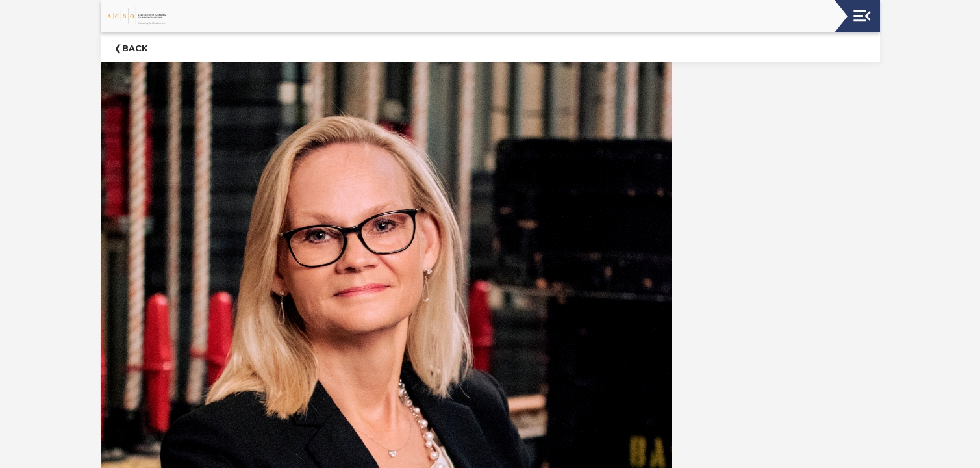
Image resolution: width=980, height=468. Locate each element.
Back (135, 48)
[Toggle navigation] (862, 16)
